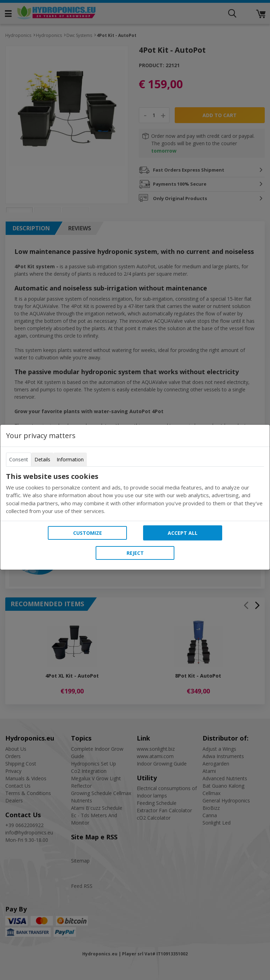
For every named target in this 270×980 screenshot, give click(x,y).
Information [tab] (70, 459)
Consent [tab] (19, 459)
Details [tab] (42, 459)
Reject (135, 553)
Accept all (183, 533)
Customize (88, 533)
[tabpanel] (135, 494)
